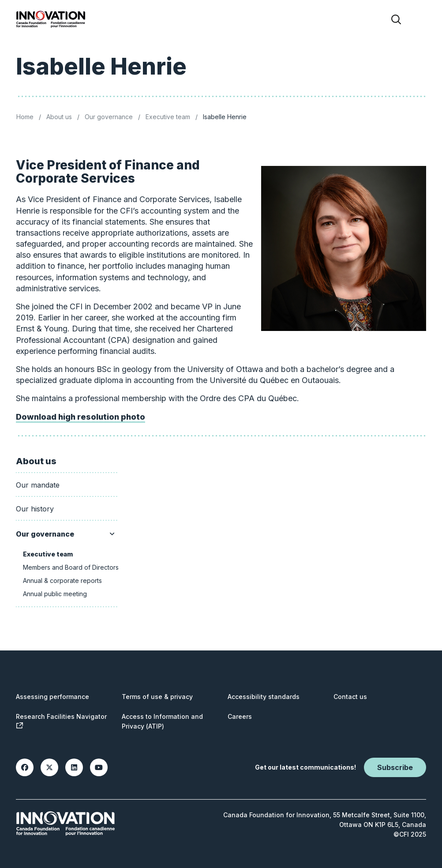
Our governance (109, 117)
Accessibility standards (264, 697)
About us (59, 117)
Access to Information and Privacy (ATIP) (162, 721)
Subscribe (395, 767)
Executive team (168, 117)
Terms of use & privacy (157, 697)
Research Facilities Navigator (61, 721)
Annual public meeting (55, 594)
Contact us (350, 697)
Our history (35, 509)
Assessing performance (52, 697)
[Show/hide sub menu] (112, 534)
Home (25, 117)
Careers (240, 716)
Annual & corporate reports (62, 581)
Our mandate (38, 485)
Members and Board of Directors (71, 567)
